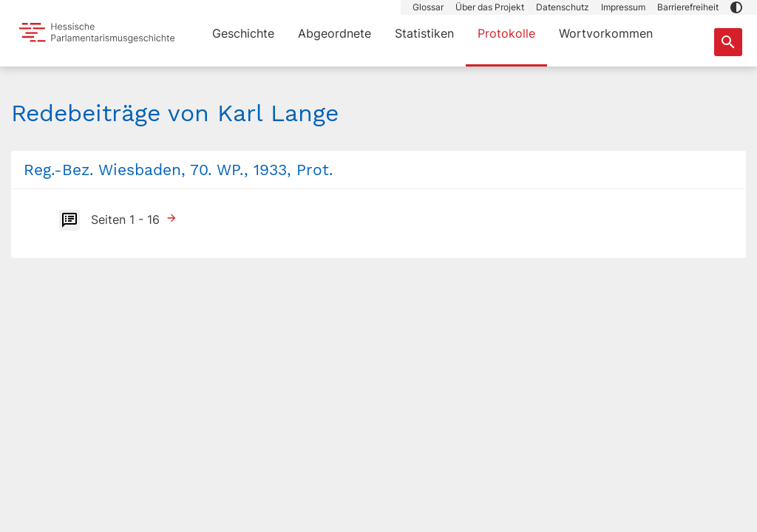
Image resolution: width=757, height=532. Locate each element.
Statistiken (424, 33)
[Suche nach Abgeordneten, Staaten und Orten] (728, 42)
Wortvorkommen (606, 33)
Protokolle (506, 33)
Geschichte (243, 33)
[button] (736, 7)
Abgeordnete (335, 33)
